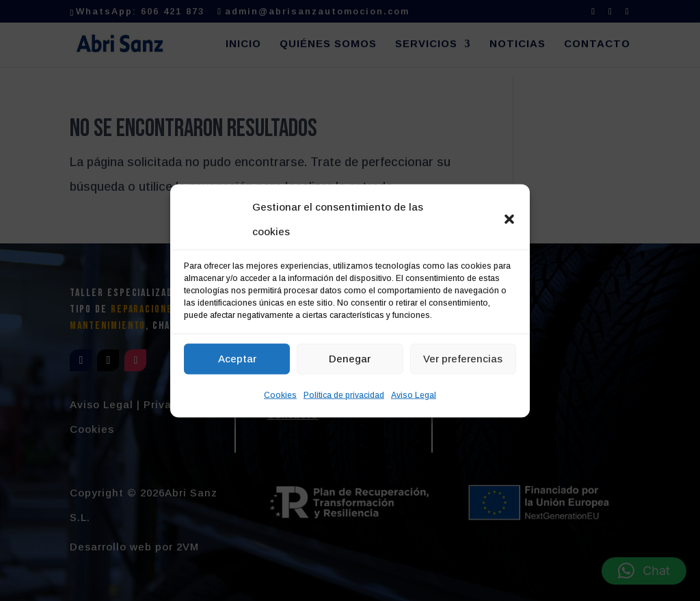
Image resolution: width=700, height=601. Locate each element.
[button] (509, 219)
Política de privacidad (344, 395)
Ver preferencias (463, 359)
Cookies (280, 395)
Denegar (350, 359)
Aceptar (237, 359)
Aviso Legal (414, 395)
